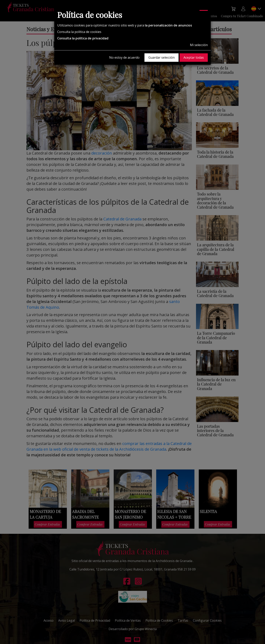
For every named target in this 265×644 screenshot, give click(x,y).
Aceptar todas (194, 57)
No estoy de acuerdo (124, 57)
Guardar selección (162, 57)
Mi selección (199, 45)
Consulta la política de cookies (79, 32)
